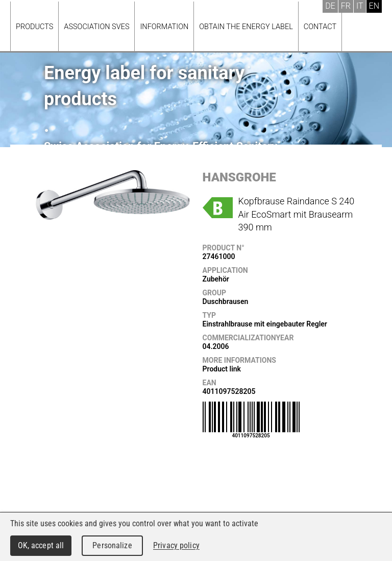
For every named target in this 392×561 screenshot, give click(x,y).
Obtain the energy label (246, 27)
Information (164, 27)
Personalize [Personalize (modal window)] (112, 545)
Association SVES (96, 27)
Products (34, 27)
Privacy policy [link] (176, 545)
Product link (222, 369)
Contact (320, 27)
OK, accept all (41, 545)
